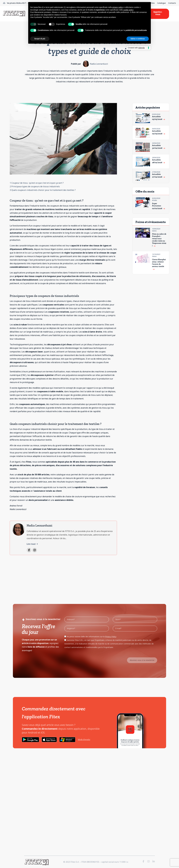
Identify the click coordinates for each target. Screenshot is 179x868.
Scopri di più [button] (40, 39)
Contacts (172, 3)
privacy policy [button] (118, 7)
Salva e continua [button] (138, 39)
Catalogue (161, 3)
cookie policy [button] (128, 10)
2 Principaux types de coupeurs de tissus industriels (35, 186)
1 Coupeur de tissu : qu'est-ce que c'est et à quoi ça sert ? (37, 183)
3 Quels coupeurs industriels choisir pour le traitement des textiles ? (43, 190)
